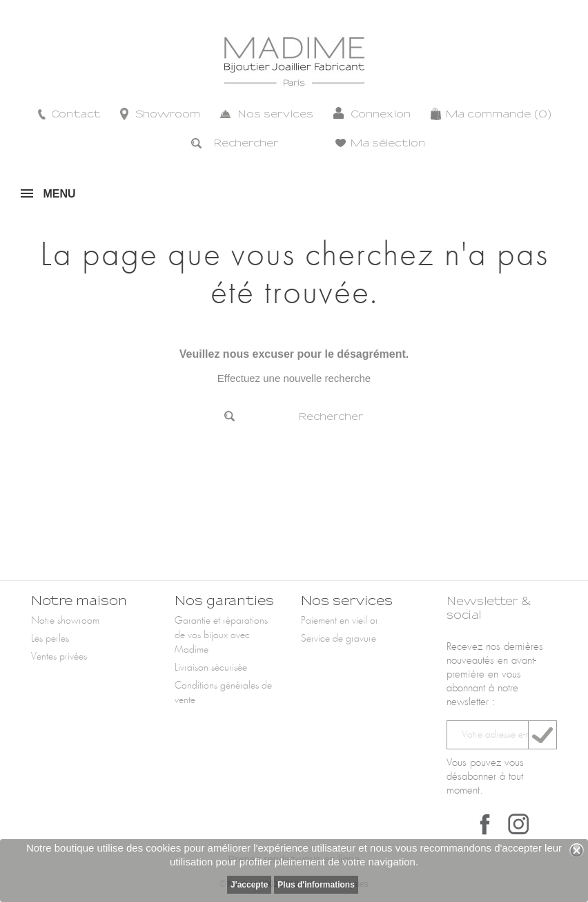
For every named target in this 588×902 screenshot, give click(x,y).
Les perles (50, 639)
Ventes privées (59, 657)
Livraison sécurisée (211, 668)
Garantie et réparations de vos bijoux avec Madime (221, 635)
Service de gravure (339, 639)
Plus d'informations (316, 885)
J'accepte (249, 885)
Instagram (518, 824)
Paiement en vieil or (340, 621)
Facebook (485, 824)
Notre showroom (65, 621)
